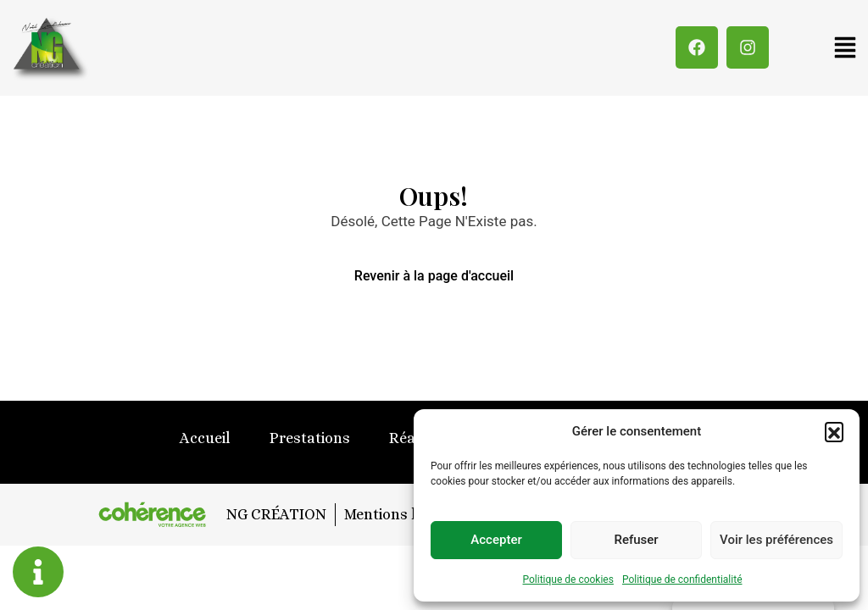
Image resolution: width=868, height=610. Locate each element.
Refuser (636, 540)
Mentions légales (402, 514)
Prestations (310, 438)
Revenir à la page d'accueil (434, 276)
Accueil (205, 438)
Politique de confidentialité (682, 579)
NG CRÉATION (275, 514)
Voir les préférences (776, 540)
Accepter (496, 540)
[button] (834, 431)
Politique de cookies (568, 579)
